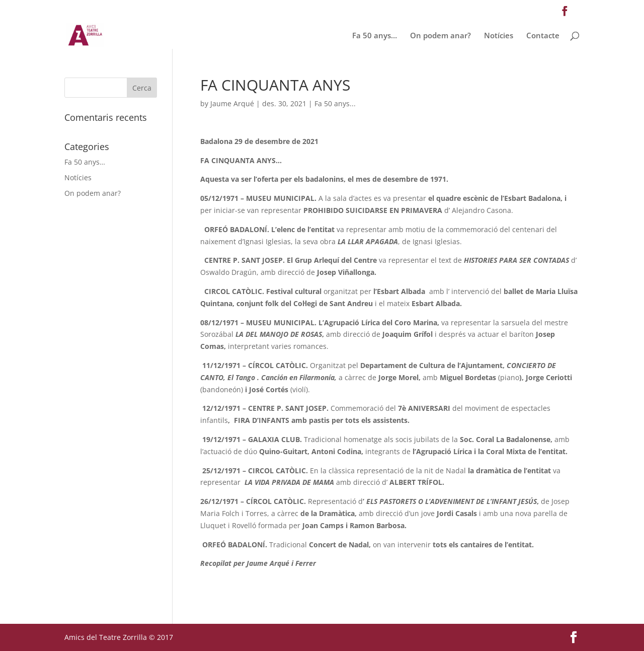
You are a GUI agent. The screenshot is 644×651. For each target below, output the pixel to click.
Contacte (543, 36)
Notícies (499, 36)
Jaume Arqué (232, 103)
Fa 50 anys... (335, 103)
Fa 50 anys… (375, 36)
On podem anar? (440, 36)
